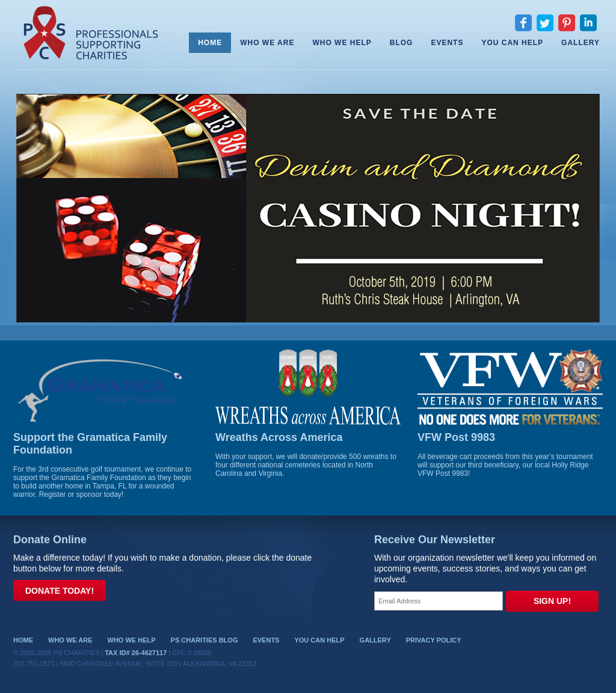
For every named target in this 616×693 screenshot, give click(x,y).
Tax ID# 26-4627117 (136, 653)
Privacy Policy (434, 640)
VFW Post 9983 (456, 437)
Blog (402, 43)
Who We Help (342, 43)
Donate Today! (60, 591)
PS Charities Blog (205, 640)
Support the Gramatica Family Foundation (90, 444)
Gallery (581, 43)
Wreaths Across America (279, 437)
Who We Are (267, 43)
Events (447, 43)
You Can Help (512, 43)
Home (210, 43)
